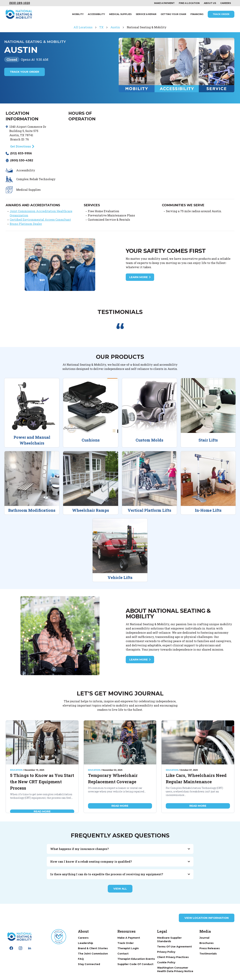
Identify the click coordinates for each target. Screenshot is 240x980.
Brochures (206, 943)
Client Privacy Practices (173, 957)
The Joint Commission (93, 954)
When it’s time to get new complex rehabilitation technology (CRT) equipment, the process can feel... (41, 796)
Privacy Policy (166, 952)
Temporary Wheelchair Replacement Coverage (113, 779)
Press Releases (210, 948)
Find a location (189, 3)
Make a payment (164, 3)
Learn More (140, 277)
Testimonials (208, 954)
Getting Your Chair (173, 14)
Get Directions (21, 146)
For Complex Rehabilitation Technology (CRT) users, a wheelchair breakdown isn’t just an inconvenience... (194, 791)
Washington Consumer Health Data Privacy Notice (175, 969)
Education (16, 770)
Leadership (86, 943)
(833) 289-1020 (20, 3)
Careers (226, 3)
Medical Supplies (120, 14)
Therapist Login (128, 948)
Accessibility (96, 14)
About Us (210, 3)
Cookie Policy (166, 962)
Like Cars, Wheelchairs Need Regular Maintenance (196, 779)
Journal (204, 938)
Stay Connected (89, 964)
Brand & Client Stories (93, 948)
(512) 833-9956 (21, 153)
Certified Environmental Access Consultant (40, 220)
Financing (197, 14)
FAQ (81, 959)
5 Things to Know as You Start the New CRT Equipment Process (42, 782)
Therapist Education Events (136, 959)
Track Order (221, 14)
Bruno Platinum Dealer (26, 224)
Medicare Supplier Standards (169, 940)
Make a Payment (129, 938)
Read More (42, 811)
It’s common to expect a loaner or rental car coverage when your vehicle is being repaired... (117, 790)
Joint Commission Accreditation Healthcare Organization (41, 213)
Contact (123, 954)
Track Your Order (25, 72)
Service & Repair (146, 14)
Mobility (78, 14)
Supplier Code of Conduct (135, 964)
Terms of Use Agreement (174, 947)
